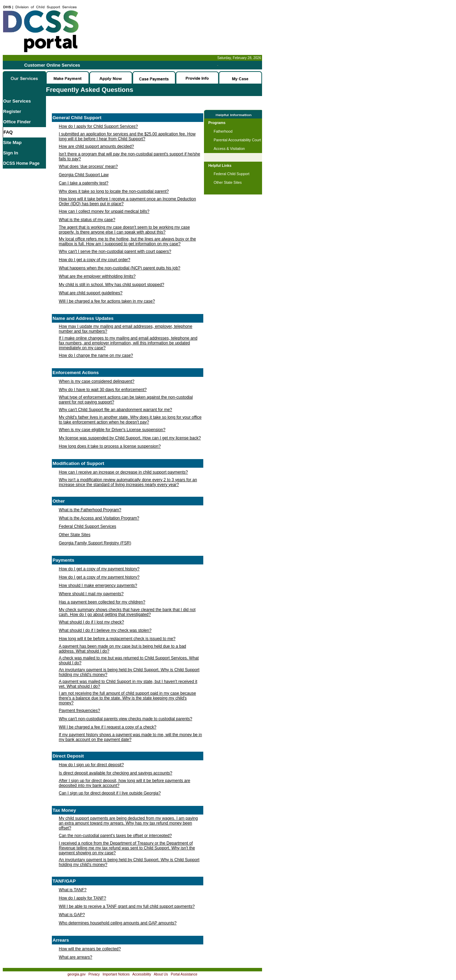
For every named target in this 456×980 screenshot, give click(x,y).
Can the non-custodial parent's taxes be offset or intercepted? (115, 836)
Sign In (11, 153)
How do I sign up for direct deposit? (91, 765)
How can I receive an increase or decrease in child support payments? (123, 472)
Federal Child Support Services (87, 526)
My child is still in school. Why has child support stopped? (111, 285)
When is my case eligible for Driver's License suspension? (112, 430)
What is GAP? (72, 915)
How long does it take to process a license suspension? (110, 446)
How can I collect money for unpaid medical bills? (104, 211)
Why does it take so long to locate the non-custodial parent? (114, 191)
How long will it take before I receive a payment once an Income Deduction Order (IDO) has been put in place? (127, 201)
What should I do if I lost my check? (91, 622)
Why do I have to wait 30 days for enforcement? (103, 390)
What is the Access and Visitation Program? (99, 518)
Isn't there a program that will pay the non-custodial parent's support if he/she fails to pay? (129, 156)
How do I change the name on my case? (96, 355)
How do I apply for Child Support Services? (98, 126)
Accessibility (142, 974)
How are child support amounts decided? (96, 146)
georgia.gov (76, 974)
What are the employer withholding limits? (97, 276)
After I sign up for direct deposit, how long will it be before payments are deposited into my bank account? (124, 783)
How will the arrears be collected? (90, 949)
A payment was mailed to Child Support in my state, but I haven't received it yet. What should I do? (128, 684)
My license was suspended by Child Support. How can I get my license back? (130, 438)
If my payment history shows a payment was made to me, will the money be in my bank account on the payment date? (130, 737)
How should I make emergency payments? (98, 586)
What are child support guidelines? (91, 293)
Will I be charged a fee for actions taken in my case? (107, 301)
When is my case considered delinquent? (97, 381)
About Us (161, 974)
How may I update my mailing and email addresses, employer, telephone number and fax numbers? (125, 329)
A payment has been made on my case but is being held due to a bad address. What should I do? (122, 649)
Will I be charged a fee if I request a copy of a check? (108, 727)
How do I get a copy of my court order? (95, 260)
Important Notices (116, 974)
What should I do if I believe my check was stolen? (105, 630)
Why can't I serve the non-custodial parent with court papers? (115, 251)
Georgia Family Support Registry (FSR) (95, 543)
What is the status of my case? (87, 220)
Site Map (12, 142)
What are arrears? (76, 957)
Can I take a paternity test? (83, 183)
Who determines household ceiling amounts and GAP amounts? (118, 923)
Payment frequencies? (79, 711)
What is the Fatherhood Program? (90, 510)
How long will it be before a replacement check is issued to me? (117, 639)
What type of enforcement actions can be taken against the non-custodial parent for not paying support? (126, 400)
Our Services (17, 101)
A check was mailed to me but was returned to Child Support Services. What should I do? (129, 660)
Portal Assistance (184, 974)
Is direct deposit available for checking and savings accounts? (115, 773)
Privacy (94, 974)
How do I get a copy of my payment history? (99, 569)
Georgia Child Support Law (84, 175)
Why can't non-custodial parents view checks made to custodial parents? (125, 719)
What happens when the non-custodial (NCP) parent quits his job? (120, 268)
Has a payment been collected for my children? (102, 602)
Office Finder (17, 122)
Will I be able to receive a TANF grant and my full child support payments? (127, 906)
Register (12, 111)
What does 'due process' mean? (88, 166)
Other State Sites (75, 535)
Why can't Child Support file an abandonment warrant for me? (115, 410)
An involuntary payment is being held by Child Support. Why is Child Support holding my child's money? (129, 672)
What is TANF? (73, 890)
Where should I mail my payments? (91, 594)
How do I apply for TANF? (82, 898)
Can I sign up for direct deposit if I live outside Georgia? (110, 793)
